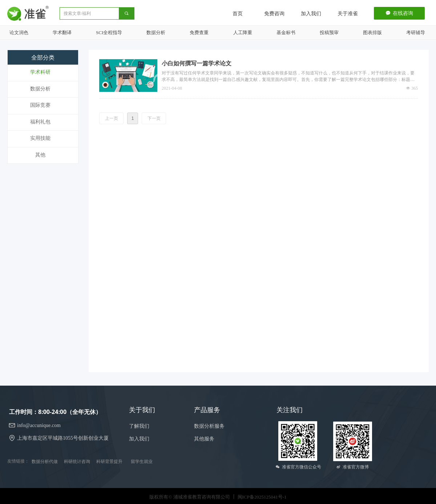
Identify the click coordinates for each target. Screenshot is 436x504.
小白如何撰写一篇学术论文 (197, 63)
